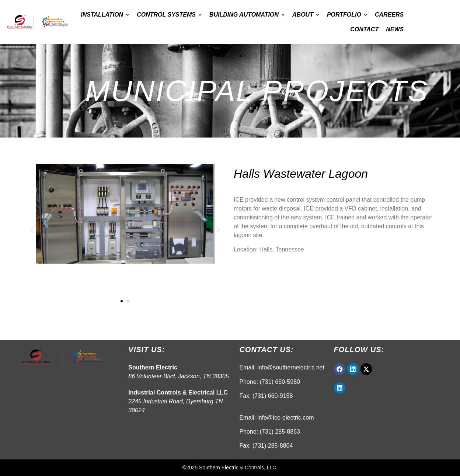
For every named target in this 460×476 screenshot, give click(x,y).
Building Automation (247, 15)
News (395, 29)
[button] (32, 230)
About (306, 15)
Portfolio (347, 15)
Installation (105, 15)
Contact (364, 29)
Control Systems (169, 15)
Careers (389, 15)
